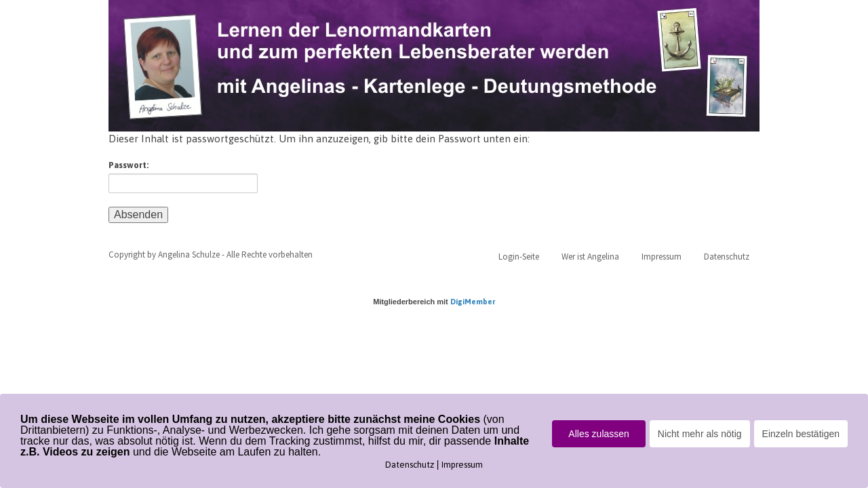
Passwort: (183, 177)
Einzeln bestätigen (801, 434)
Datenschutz (727, 257)
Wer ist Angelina (590, 257)
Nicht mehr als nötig (700, 434)
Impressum (662, 257)
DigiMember (473, 302)
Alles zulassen (599, 434)
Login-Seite (519, 257)
